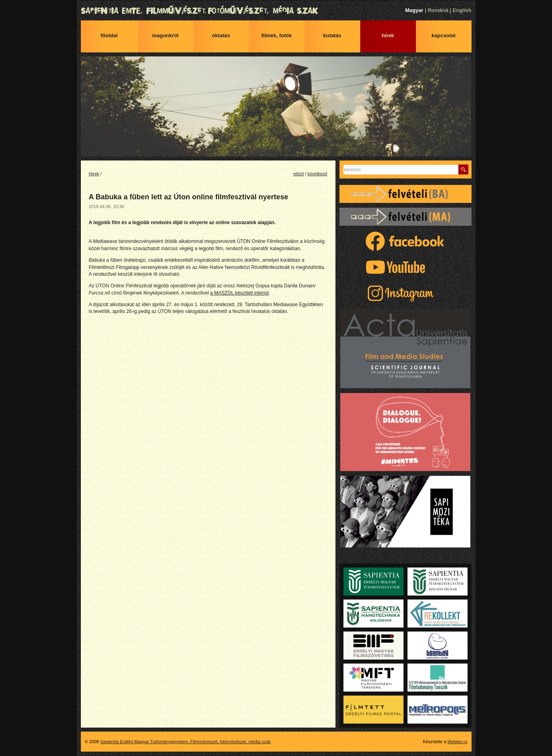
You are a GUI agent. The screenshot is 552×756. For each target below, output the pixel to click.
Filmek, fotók (277, 35)
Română (438, 10)
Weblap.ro (458, 742)
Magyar (414, 10)
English (462, 10)
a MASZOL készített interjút (239, 293)
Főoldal (109, 35)
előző (299, 174)
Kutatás (332, 35)
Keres (463, 169)
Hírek (388, 35)
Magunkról (165, 35)
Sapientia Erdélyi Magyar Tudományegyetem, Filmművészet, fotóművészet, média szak (276, 11)
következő (317, 174)
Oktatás (221, 35)
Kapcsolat (444, 35)
